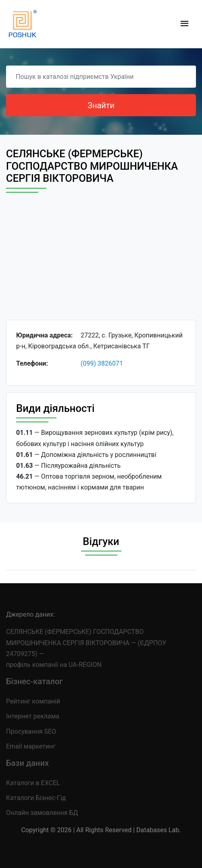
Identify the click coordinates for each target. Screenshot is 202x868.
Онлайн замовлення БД (42, 813)
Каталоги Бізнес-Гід (36, 798)
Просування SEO (31, 731)
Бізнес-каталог (34, 681)
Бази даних (27, 763)
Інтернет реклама (33, 716)
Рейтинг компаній (33, 701)
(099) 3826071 (102, 363)
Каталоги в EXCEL (33, 783)
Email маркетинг (31, 746)
